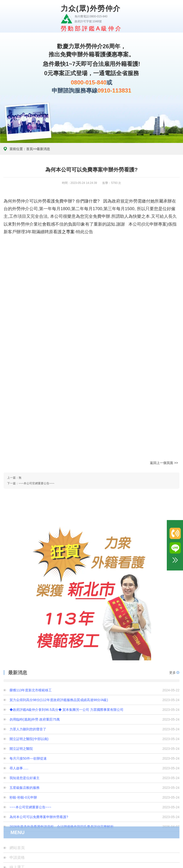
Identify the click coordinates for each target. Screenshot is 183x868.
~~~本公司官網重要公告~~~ (36, 374)
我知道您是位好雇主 (94, 731)
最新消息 (43, 33)
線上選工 (17, 795)
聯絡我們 (17, 853)
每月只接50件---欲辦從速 (94, 712)
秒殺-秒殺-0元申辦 (94, 751)
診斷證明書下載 (23, 824)
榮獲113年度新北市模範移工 (94, 644)
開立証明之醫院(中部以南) (94, 692)
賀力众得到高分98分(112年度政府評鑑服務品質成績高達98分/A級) (94, 653)
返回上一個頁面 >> (164, 349)
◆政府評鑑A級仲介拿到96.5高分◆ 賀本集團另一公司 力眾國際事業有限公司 (94, 663)
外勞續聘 (17, 805)
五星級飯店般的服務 (94, 741)
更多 (173, 624)
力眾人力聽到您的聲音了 (94, 683)
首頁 (30, 33)
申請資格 (17, 785)
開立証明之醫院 (94, 702)
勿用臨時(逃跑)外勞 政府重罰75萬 (94, 673)
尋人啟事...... (94, 722)
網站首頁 (17, 775)
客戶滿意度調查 (23, 834)
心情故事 (17, 814)
